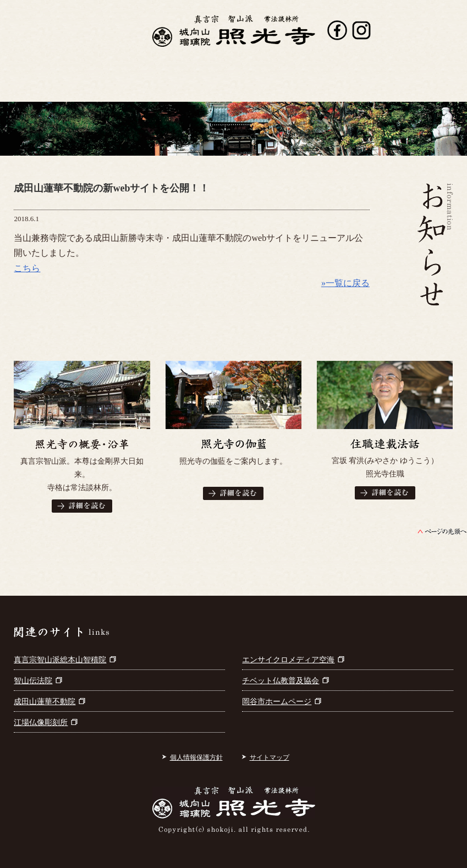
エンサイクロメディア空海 (293, 660)
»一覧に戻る (345, 283)
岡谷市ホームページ (282, 702)
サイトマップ (270, 757)
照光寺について (45, 85)
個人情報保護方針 (196, 757)
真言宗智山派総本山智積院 (65, 660)
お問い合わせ (426, 85)
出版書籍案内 (198, 85)
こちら (27, 268)
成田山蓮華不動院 (50, 702)
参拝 (348, 85)
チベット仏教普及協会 (285, 681)
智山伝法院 (38, 681)
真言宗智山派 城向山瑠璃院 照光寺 (233, 31)
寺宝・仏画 (275, 85)
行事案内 (123, 85)
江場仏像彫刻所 (46, 723)
